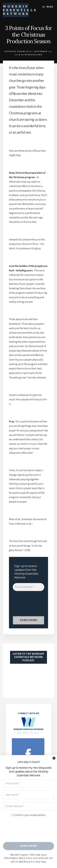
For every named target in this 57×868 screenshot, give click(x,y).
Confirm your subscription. (28, 815)
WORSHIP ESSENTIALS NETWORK (20, 10)
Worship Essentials (18, 51)
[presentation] (25, 605)
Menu (50, 7)
